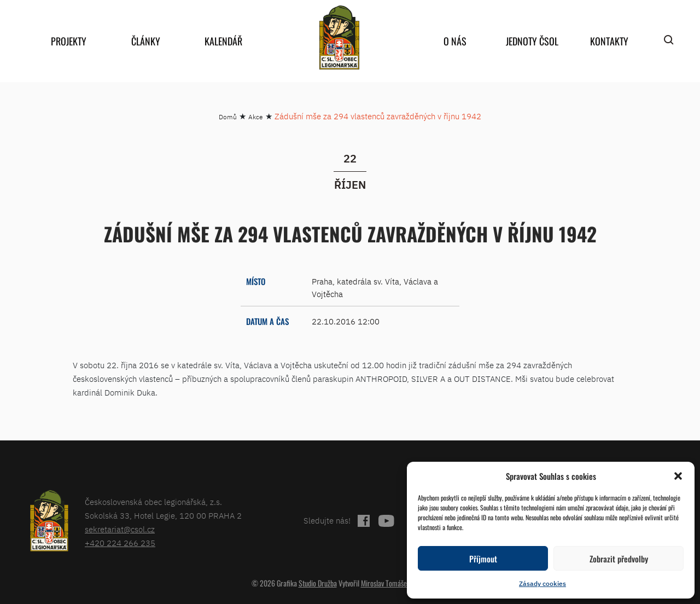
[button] (678, 476)
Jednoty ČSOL (532, 41)
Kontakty (609, 41)
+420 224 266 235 (120, 543)
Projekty (69, 41)
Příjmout (483, 559)
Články (146, 41)
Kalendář (223, 41)
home (339, 37)
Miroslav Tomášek (386, 583)
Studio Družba (318, 583)
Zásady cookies (542, 583)
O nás (455, 41)
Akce (256, 117)
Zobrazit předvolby (619, 559)
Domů (228, 117)
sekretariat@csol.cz (120, 529)
